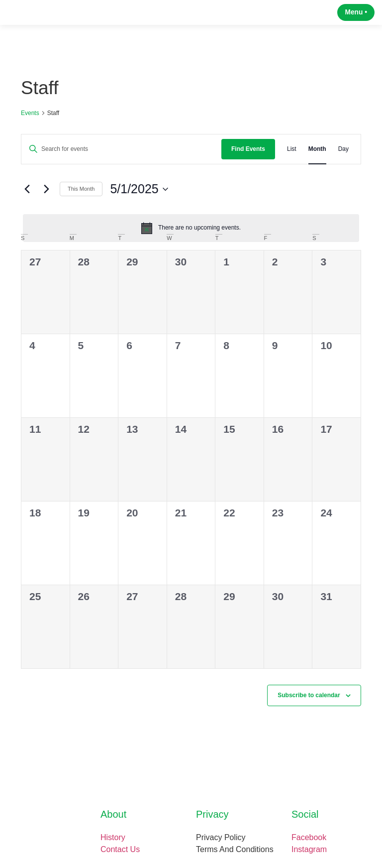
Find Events (248, 156)
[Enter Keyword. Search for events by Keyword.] (121, 156)
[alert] (191, 235)
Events (30, 120)
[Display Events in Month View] (317, 156)
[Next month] (46, 196)
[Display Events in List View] (292, 156)
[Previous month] (27, 196)
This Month (81, 196)
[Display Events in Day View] (343, 156)
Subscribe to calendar (309, 702)
